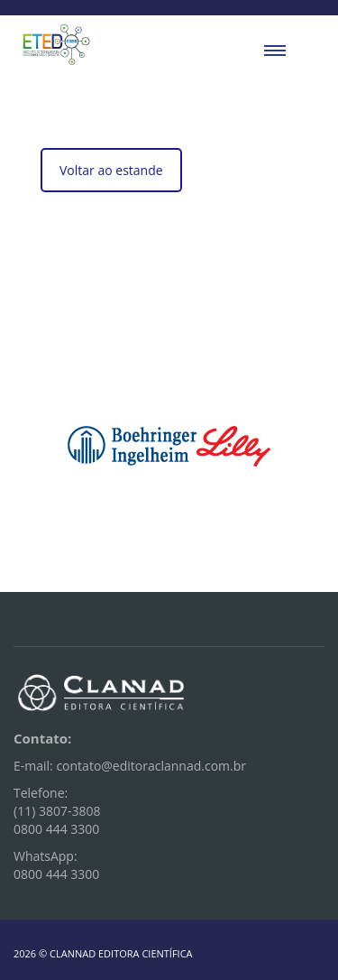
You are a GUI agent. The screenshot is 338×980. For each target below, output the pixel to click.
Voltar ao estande (111, 170)
